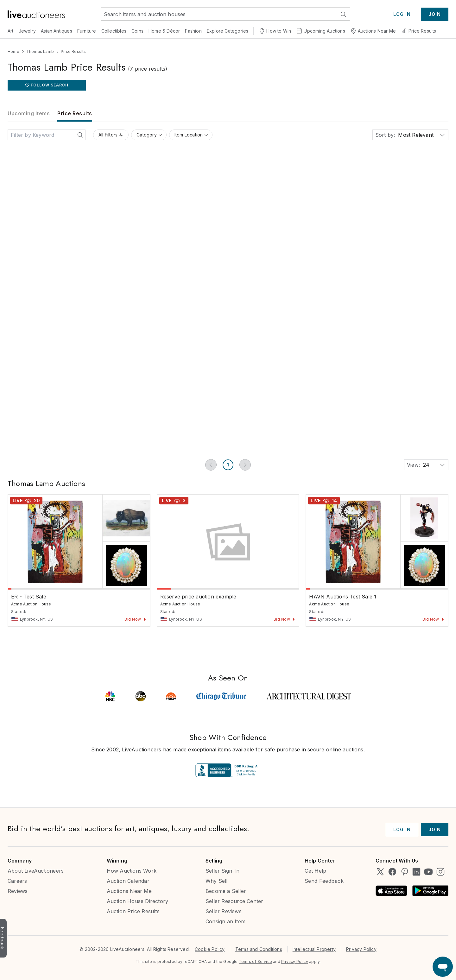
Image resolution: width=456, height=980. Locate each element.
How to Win (275, 31)
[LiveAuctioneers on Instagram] (440, 872)
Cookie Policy (210, 949)
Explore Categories (228, 31)
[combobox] (398, 135)
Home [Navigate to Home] (13, 51)
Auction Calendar (128, 881)
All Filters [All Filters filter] (111, 135)
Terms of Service (255, 961)
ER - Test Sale (29, 597)
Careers (17, 881)
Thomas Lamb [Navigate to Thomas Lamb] (40, 51)
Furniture (87, 31)
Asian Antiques (57, 31)
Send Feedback (324, 881)
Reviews (18, 891)
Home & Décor (164, 31)
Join (435, 14)
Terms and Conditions (259, 949)
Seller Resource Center (234, 901)
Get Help (316, 871)
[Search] (343, 14)
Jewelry (27, 31)
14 (334, 500)
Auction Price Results (133, 911)
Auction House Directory (138, 901)
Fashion (193, 31)
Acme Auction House (31, 604)
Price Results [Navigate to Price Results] (73, 51)
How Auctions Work (132, 871)
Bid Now (136, 619)
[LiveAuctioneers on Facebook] (392, 872)
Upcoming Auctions (320, 31)
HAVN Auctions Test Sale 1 (343, 597)
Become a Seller (226, 891)
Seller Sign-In (222, 871)
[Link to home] (36, 14)
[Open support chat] (443, 967)
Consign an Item (225, 921)
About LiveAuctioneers (36, 871)
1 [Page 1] (228, 465)
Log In (402, 14)
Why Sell (217, 881)
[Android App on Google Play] (430, 891)
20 (37, 500)
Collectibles (114, 31)
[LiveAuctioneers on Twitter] (380, 872)
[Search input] (219, 14)
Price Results (419, 31)
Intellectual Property (314, 949)
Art (11, 31)
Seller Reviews (224, 911)
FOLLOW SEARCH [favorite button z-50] (50, 85)
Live (18, 500)
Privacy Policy (361, 949)
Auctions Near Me (373, 31)
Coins (137, 31)
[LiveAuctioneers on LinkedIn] (416, 872)
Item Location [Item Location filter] (192, 135)
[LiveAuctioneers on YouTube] (428, 872)
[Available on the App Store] (391, 891)
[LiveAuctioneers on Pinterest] (404, 872)
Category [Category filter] (149, 135)
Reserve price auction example (198, 597)
